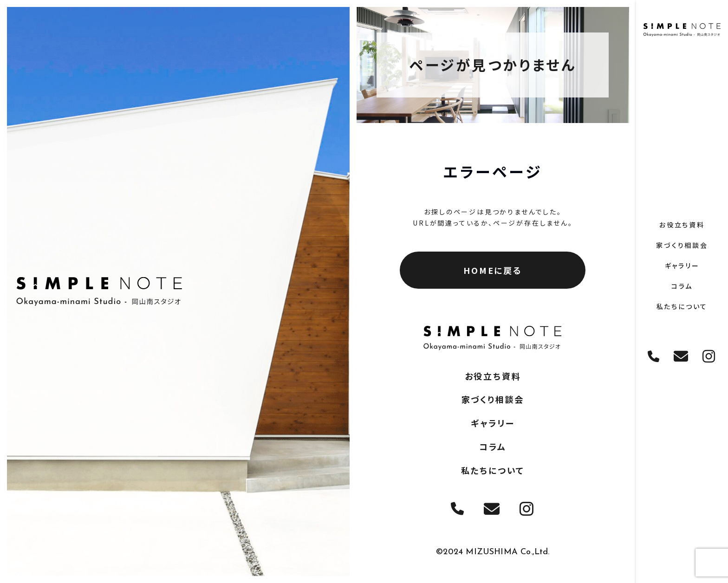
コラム (682, 286)
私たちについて (682, 306)
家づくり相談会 (682, 245)
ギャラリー (682, 266)
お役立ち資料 (682, 225)
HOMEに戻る (493, 270)
